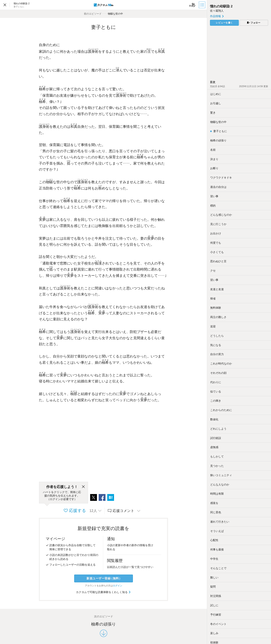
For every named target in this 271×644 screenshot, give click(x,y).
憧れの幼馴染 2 (221, 6)
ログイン (118, 586)
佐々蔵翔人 (217, 11)
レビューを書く (224, 23)
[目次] (202, 5)
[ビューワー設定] (192, 5)
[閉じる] (83, 487)
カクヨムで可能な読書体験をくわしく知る (103, 592)
